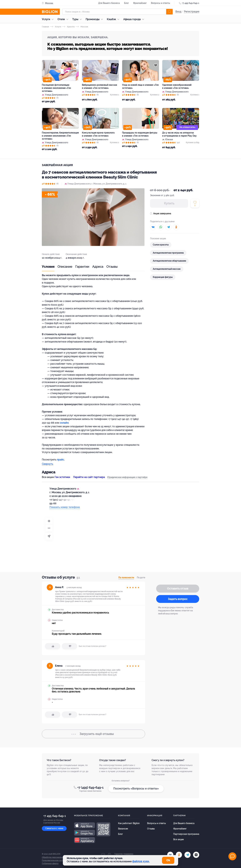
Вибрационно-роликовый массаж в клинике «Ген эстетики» (99, 86)
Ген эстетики (62, 477)
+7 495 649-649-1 (191, 3)
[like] (53, 646)
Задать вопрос (178, 599)
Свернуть (47, 464)
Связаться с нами (54, 828)
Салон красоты (161, 245)
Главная (45, 27)
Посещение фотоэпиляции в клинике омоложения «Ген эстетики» (56, 88)
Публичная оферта (50, 864)
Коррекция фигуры (163, 277)
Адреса (98, 267)
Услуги (48, 19)
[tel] (188, 855)
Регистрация (192, 12)
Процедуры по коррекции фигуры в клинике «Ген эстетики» (140, 134)
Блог (126, 3)
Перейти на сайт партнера (89, 477)
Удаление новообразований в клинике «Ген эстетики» (177, 86)
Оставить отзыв (178, 589)
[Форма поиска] (118, 12)
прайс (60, 460)
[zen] (196, 855)
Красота (68, 27)
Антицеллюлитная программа (168, 253)
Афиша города (134, 19)
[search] (169, 12)
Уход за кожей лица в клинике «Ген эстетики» (140, 86)
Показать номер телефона (65, 507)
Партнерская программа (186, 834)
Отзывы (112, 267)
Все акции (178, 839)
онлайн (64, 423)
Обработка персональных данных (57, 857)
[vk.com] (170, 855)
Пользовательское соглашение (56, 860)
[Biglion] (51, 12)
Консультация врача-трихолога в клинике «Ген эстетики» (98, 134)
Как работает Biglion (129, 823)
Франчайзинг (140, 3)
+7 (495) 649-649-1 (90, 788)
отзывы (93, 734)
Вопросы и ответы (160, 3)
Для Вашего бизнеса (109, 3)
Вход (178, 12)
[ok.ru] (179, 855)
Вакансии (123, 829)
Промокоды (95, 19)
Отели (64, 19)
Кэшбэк (114, 19)
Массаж (82, 27)
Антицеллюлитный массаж (167, 269)
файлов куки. (141, 861)
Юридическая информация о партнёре (127, 477)
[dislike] (69, 646)
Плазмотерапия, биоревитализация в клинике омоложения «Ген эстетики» (60, 136)
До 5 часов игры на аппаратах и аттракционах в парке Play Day (179, 134)
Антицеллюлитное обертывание (169, 261)
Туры (78, 19)
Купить (169, 203)
